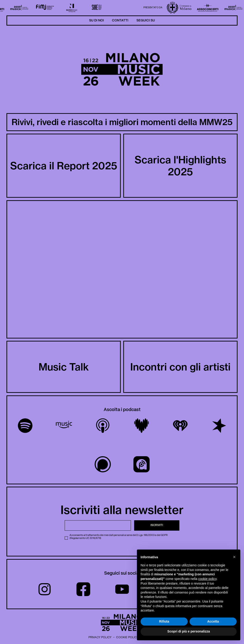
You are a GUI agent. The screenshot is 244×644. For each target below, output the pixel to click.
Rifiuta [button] (164, 621)
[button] (234, 557)
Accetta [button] (213, 621)
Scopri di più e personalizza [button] (189, 631)
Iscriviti (157, 525)
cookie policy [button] (207, 579)
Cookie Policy (127, 637)
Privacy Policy (100, 637)
